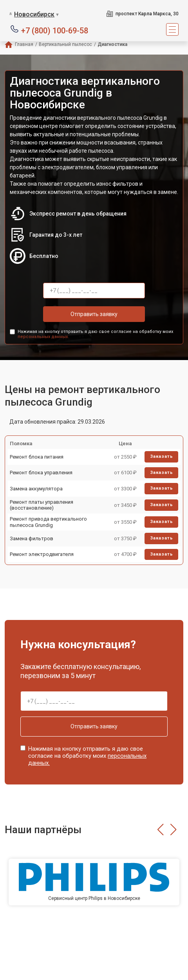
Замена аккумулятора (36, 489)
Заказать (162, 456)
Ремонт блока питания (37, 457)
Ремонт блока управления (41, 473)
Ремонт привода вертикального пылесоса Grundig (48, 522)
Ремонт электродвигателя (42, 554)
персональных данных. (43, 337)
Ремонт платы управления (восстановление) (42, 505)
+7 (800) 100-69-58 (55, 30)
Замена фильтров (32, 538)
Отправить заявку (94, 314)
